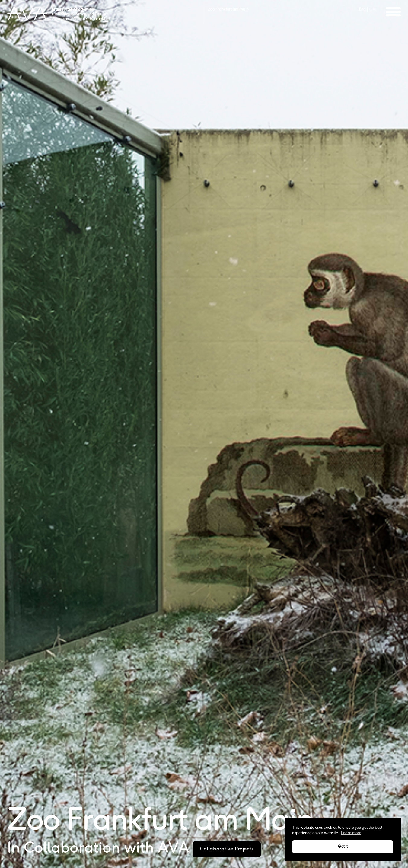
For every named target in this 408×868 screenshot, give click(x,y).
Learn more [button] (351, 833)
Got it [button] (343, 847)
